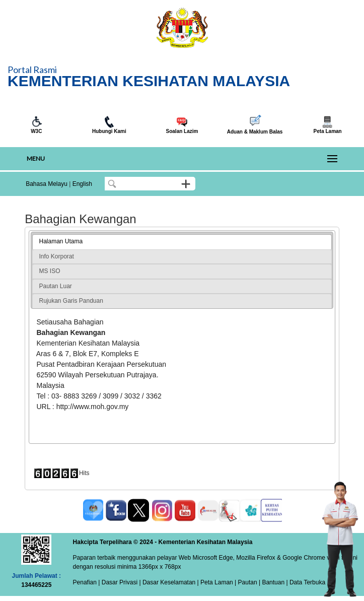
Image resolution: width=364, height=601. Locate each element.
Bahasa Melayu (47, 184)
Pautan (248, 582)
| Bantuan (271, 582)
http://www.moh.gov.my (93, 407)
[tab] (182, 242)
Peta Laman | (219, 582)
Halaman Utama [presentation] (61, 241)
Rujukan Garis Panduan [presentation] (71, 301)
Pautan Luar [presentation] (55, 286)
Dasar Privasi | (120, 582)
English (82, 184)
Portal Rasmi (32, 70)
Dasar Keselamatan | (170, 582)
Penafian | (87, 582)
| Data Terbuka (305, 582)
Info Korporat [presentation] (56, 256)
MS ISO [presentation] (49, 271)
